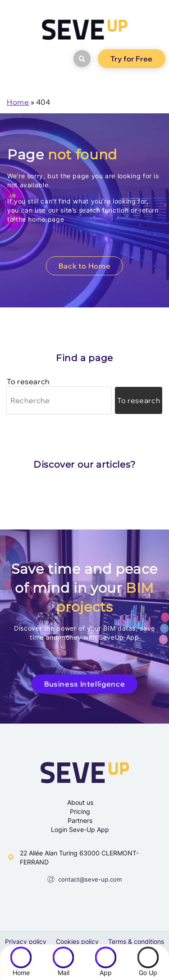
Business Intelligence (84, 684)
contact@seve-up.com (90, 879)
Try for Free (132, 59)
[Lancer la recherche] (139, 400)
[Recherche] (59, 400)
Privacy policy (26, 941)
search (79, 59)
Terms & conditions (136, 941)
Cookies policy (77, 941)
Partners (80, 820)
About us (80, 802)
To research (28, 381)
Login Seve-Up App (80, 829)
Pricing (80, 811)
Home (18, 102)
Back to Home (85, 266)
